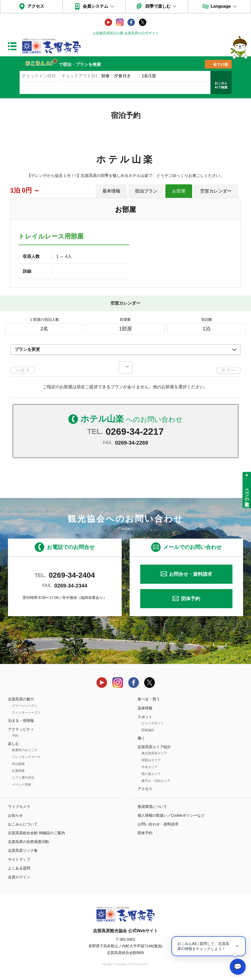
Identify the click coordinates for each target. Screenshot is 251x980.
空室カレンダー (216, 191)
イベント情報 (21, 785)
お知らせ (15, 815)
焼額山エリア (151, 760)
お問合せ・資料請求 (191, 574)
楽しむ (14, 744)
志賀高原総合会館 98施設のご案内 (36, 833)
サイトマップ (19, 859)
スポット (145, 717)
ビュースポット (153, 723)
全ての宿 (221, 65)
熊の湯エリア (151, 774)
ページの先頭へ (247, 495)
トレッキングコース (26, 757)
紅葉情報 (18, 771)
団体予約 (191, 599)
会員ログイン (19, 877)
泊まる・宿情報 (21, 721)
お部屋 (179, 191)
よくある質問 (19, 868)
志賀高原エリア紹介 (154, 747)
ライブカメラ (19, 807)
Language (221, 6)
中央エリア (149, 767)
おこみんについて (23, 824)
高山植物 (18, 764)
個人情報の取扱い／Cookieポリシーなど (171, 815)
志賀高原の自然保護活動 (28, 842)
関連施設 (148, 730)
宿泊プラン (146, 191)
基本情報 (111, 191)
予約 (15, 736)
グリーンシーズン (25, 706)
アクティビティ (21, 729)
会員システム (95, 6)
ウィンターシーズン (26, 713)
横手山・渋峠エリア (156, 781)
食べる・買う (149, 699)
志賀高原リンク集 (23, 850)
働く (141, 738)
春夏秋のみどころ (25, 750)
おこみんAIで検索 (221, 85)
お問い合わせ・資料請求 (158, 824)
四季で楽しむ (158, 6)
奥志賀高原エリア (154, 753)
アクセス (36, 6)
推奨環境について (152, 807)
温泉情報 (145, 708)
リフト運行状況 (23, 778)
